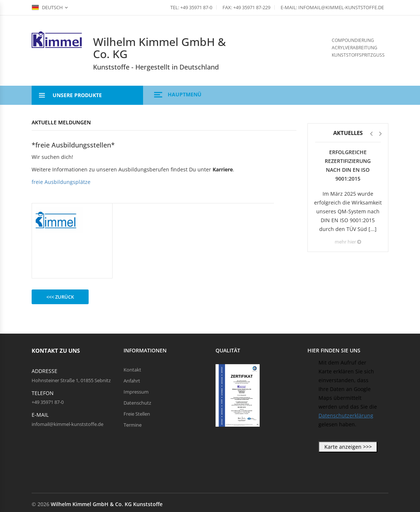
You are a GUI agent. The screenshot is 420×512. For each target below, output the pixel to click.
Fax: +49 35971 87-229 (246, 7)
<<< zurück (60, 297)
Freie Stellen (137, 414)
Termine (133, 425)
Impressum (136, 392)
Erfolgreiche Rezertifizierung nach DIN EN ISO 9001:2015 (348, 165)
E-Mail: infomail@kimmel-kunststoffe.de (332, 7)
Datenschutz (137, 403)
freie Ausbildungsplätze (61, 182)
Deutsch (47, 7)
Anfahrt (132, 381)
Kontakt (132, 370)
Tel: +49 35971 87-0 (191, 7)
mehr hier (348, 242)
